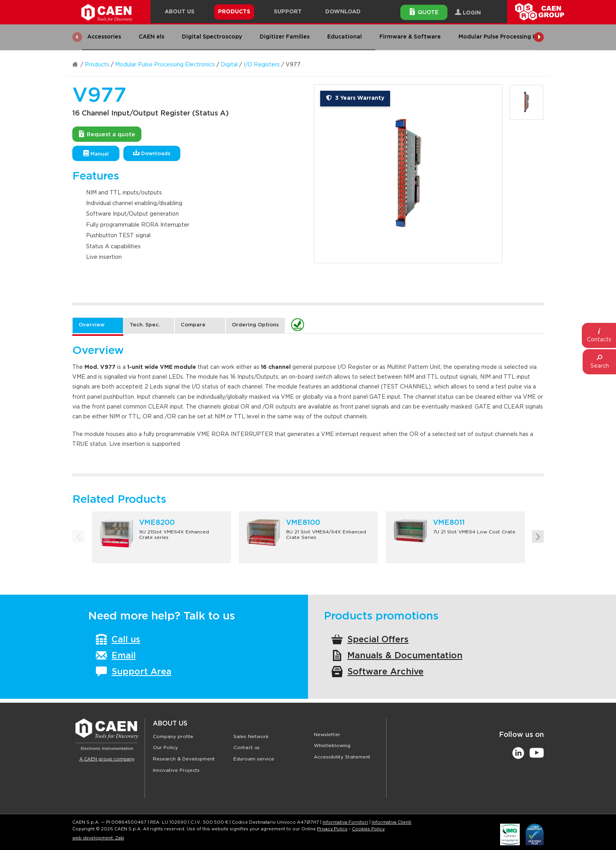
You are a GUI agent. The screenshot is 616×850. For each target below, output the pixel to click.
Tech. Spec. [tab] (145, 325)
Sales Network (251, 736)
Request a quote (107, 134)
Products (97, 65)
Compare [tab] (193, 325)
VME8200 (157, 523)
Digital (229, 65)
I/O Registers (262, 65)
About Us (170, 724)
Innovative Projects (176, 770)
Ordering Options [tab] (255, 325)
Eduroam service (254, 759)
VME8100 (303, 523)
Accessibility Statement (342, 757)
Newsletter (327, 735)
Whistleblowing (332, 746)
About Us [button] (180, 12)
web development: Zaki (98, 838)
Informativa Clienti (391, 822)
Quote (424, 12)
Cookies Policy (368, 829)
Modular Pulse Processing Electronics (165, 65)
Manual (96, 153)
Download (343, 12)
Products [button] (234, 12)
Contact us (247, 747)
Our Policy (165, 747)
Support (288, 12)
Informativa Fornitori (345, 822)
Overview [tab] (92, 325)
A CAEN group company (107, 759)
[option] (408, 174)
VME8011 (449, 523)
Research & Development (184, 759)
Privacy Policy (332, 829)
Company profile (173, 736)
